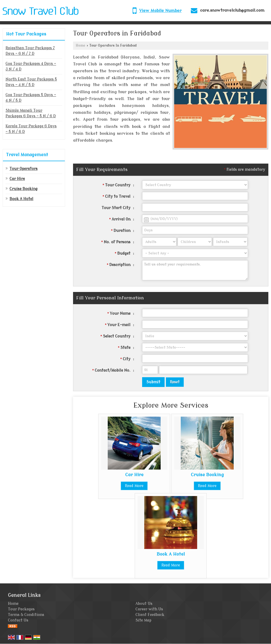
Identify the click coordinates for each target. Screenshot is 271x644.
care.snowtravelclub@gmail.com (232, 10)
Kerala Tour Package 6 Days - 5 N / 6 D (31, 129)
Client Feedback (150, 615)
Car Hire (17, 179)
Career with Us (149, 609)
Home (80, 46)
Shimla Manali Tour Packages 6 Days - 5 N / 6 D (31, 113)
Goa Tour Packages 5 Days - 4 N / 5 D (31, 98)
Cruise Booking (24, 189)
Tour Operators (24, 169)
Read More (134, 486)
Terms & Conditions (26, 615)
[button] (160, 11)
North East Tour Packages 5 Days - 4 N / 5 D (31, 82)
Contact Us (18, 620)
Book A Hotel (21, 199)
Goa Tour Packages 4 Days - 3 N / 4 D (31, 66)
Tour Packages (21, 609)
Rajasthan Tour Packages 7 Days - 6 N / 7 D (30, 51)
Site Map (143, 620)
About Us (144, 604)
